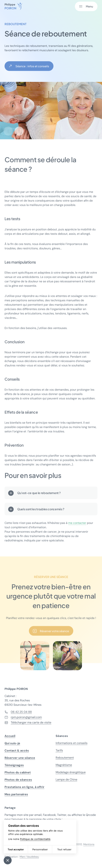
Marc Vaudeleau (29, 857)
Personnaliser (40, 849)
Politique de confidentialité (35, 839)
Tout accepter (16, 849)
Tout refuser (64, 849)
